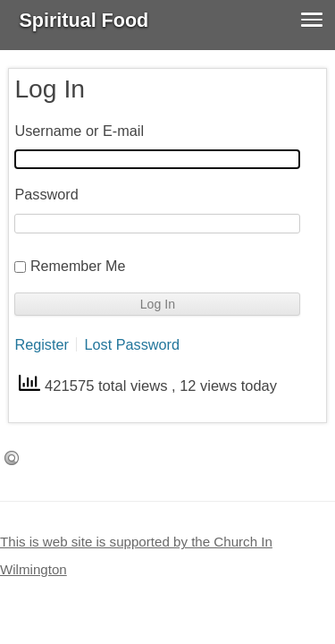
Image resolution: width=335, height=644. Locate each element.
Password (46, 194)
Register (42, 344)
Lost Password (132, 344)
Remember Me (78, 266)
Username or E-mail (79, 131)
